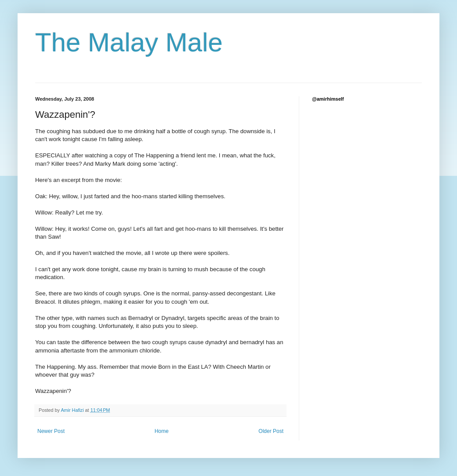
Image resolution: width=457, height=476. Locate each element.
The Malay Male (129, 42)
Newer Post (51, 431)
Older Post (271, 431)
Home (162, 431)
